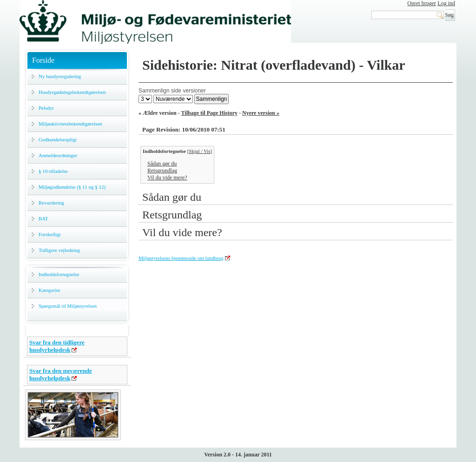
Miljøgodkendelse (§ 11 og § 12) (72, 187)
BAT (43, 218)
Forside (43, 60)
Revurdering (51, 203)
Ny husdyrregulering (60, 76)
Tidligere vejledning (59, 250)
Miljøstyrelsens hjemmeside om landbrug (181, 258)
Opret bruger (422, 3)
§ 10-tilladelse (53, 171)
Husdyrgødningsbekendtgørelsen (72, 92)
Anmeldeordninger (58, 155)
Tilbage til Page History (209, 113)
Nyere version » (261, 113)
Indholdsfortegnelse (59, 274)
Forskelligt (50, 234)
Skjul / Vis (199, 151)
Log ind (446, 3)
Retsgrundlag (162, 171)
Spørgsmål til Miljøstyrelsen (68, 306)
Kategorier (50, 290)
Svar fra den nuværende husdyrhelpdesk (61, 374)
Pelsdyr (46, 108)
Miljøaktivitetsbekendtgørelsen (70, 124)
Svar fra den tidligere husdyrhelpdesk (57, 346)
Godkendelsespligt (58, 139)
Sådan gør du (162, 164)
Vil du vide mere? (167, 178)
